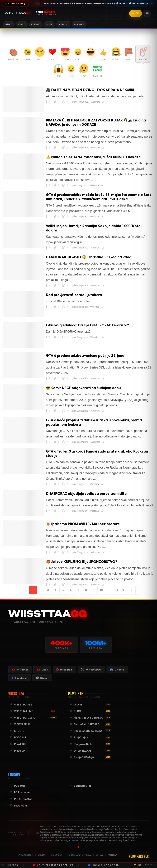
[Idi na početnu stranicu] (18, 13)
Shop (136, 13)
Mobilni (63, 24)
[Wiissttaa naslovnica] (46, 13)
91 (124, 590)
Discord (79, 24)
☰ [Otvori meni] (147, 13)
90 (116, 590)
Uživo (9, 24)
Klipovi (36, 24)
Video (22, 24)
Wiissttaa (96, 102)
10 (101, 590)
